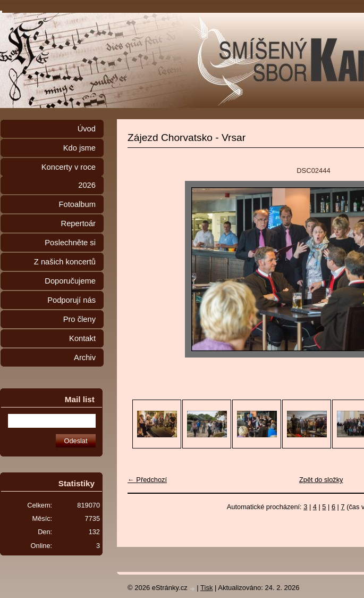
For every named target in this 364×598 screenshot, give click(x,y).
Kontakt (82, 338)
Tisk (206, 588)
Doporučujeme (70, 281)
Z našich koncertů (65, 262)
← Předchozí (147, 480)
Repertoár (78, 223)
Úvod (87, 129)
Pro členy (79, 319)
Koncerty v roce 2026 (69, 176)
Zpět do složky (321, 480)
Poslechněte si (70, 243)
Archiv (85, 358)
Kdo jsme (79, 148)
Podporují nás (71, 300)
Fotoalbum (77, 204)
